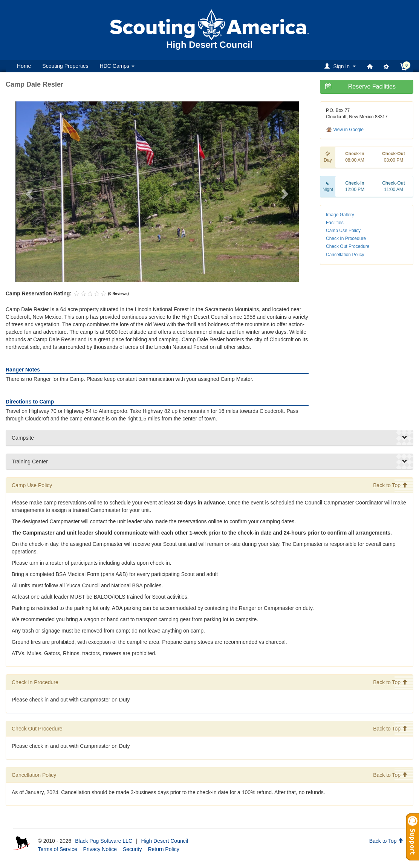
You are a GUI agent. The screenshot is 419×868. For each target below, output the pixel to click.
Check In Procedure (346, 238)
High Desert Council (164, 841)
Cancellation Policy (345, 255)
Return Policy (163, 849)
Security (132, 849)
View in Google (345, 130)
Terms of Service (57, 849)
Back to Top (390, 485)
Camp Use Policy (343, 231)
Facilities (335, 223)
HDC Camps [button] (117, 66)
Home (24, 66)
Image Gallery (340, 215)
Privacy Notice (100, 849)
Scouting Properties (65, 66)
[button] (341, 66)
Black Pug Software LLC (104, 841)
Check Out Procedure (348, 246)
